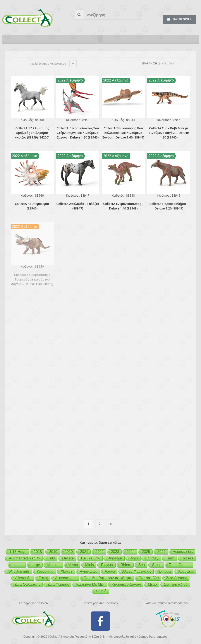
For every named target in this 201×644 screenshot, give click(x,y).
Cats (51, 558)
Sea (142, 565)
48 (165, 63)
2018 (38, 552)
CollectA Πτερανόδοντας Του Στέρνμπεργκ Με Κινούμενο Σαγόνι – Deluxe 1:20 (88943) (78, 133)
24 (160, 63)
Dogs (134, 558)
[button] (100, 39)
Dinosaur (115, 558)
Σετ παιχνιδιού (176, 584)
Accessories (183, 552)
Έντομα (165, 571)
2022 (100, 552)
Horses (187, 558)
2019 (53, 552)
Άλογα (110, 571)
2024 (131, 552)
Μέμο (152, 584)
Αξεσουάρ (23, 578)
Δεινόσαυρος (66, 578)
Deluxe (68, 558)
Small (157, 565)
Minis (89, 565)
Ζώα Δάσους (177, 578)
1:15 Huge (18, 552)
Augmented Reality (24, 558)
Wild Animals (19, 571)
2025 (146, 552)
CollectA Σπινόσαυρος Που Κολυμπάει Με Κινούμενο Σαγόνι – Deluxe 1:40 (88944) (123, 133)
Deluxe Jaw (91, 558)
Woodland (45, 571)
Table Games (180, 565)
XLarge (67, 571)
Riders (126, 565)
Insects (17, 565)
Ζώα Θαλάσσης (27, 584)
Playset (107, 565)
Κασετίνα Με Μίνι (90, 584)
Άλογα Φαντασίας (137, 571)
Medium (54, 565)
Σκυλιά (101, 591)
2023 (115, 552)
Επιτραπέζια (149, 578)
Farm (170, 558)
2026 (161, 552)
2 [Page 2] (100, 524)
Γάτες (43, 578)
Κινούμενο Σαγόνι (126, 584)
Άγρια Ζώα (89, 571)
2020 (69, 552)
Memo (73, 565)
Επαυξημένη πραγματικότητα (107, 578)
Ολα (172, 63)
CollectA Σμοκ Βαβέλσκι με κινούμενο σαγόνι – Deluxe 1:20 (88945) (169, 133)
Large (35, 565)
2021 (84, 552)
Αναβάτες (186, 571)
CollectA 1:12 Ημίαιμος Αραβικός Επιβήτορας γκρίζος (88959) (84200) (32, 133)
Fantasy (152, 558)
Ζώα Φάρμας (58, 584)
